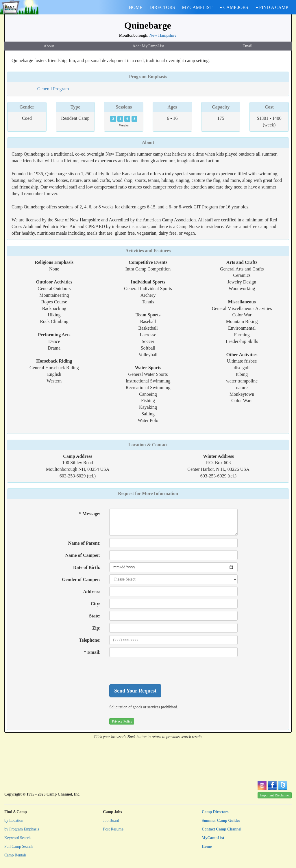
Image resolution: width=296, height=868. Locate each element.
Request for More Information (148, 493)
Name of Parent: (85, 543)
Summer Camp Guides (221, 821)
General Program (53, 89)
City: (96, 604)
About (49, 46)
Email (247, 46)
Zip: (96, 628)
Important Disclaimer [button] (275, 795)
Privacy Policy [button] (122, 721)
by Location (14, 821)
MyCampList (213, 838)
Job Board (111, 821)
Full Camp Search (18, 846)
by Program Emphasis (22, 829)
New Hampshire (163, 35)
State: (95, 616)
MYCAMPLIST (197, 7)
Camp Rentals (15, 855)
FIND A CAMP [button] (272, 7)
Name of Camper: (83, 555)
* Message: (90, 514)
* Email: (92, 652)
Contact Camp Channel (222, 829)
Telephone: (90, 640)
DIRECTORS (162, 7)
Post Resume (113, 829)
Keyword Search (17, 838)
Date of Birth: (87, 567)
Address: (92, 592)
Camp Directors (215, 812)
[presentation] (153, 671)
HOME (136, 7)
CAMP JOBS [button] (234, 7)
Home (207, 846)
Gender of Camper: (81, 579)
